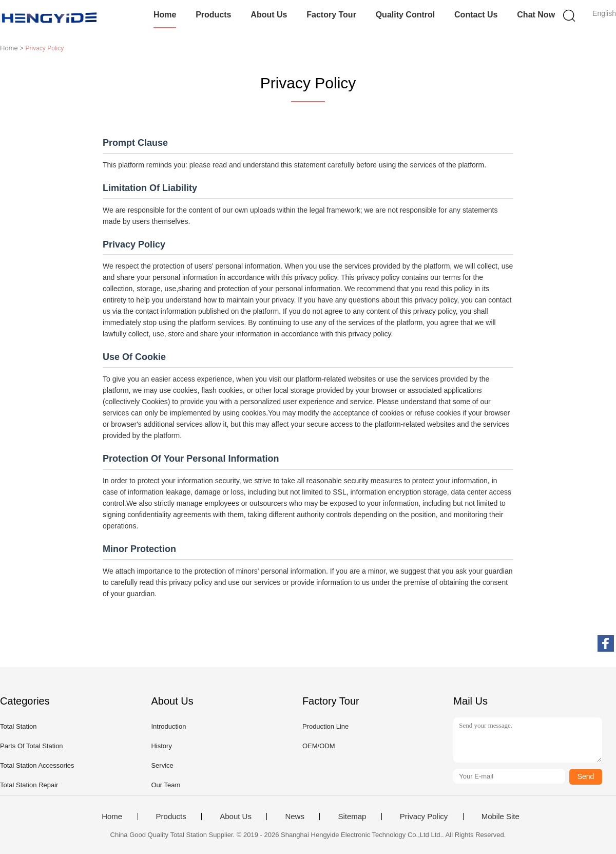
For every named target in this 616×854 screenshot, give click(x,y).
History (161, 746)
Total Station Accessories (37, 765)
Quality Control (406, 15)
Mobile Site (500, 817)
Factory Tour (331, 15)
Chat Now (536, 15)
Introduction (168, 726)
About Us (269, 15)
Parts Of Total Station (32, 746)
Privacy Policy (424, 817)
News (295, 817)
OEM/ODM (319, 746)
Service (162, 765)
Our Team (166, 785)
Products (213, 15)
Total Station (18, 726)
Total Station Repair (29, 785)
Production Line (325, 726)
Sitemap (352, 817)
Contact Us (476, 15)
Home (165, 15)
